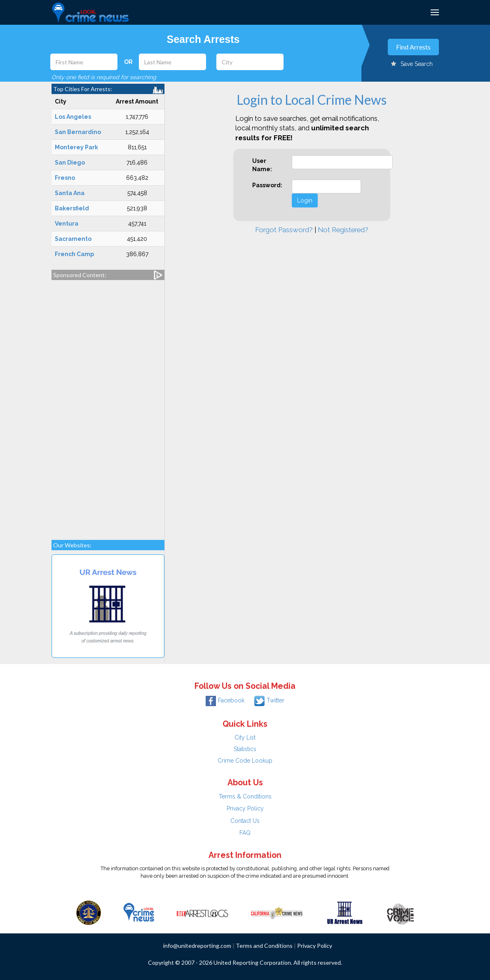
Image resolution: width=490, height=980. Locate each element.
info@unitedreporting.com (197, 946)
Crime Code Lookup (245, 761)
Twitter (269, 700)
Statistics (245, 749)
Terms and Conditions (264, 946)
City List (245, 737)
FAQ (245, 833)
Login (305, 200)
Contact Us (245, 821)
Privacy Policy (245, 808)
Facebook (225, 700)
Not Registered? (343, 230)
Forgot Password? (284, 230)
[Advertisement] (108, 406)
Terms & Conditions (245, 796)
